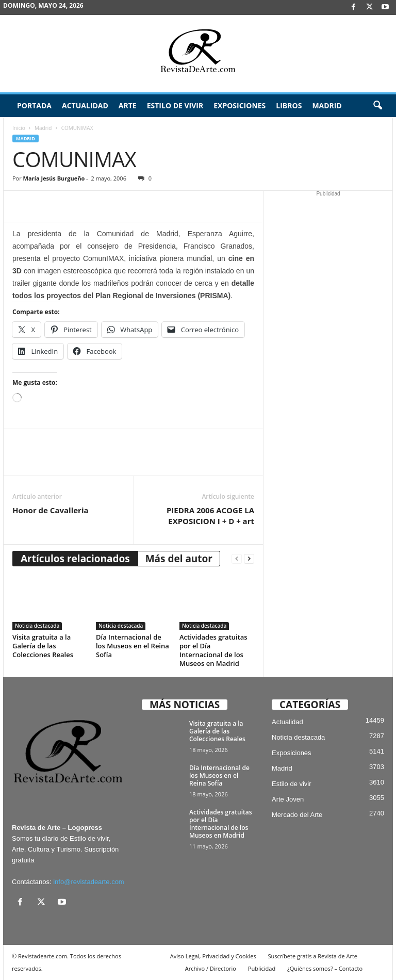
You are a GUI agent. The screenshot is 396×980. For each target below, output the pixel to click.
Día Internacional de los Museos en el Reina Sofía (133, 646)
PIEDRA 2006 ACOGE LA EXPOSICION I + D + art (210, 516)
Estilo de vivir (175, 105)
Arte (128, 105)
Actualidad (85, 105)
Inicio (19, 128)
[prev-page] (237, 559)
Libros (289, 105)
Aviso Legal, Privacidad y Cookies (213, 956)
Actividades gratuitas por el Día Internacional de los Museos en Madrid (213, 650)
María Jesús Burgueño (54, 178)
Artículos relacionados (75, 559)
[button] (377, 106)
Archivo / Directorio (211, 968)
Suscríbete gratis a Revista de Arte (313, 956)
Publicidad (262, 968)
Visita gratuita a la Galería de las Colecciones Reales (43, 646)
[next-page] (249, 559)
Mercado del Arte (297, 815)
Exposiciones (240, 105)
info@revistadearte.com (88, 882)
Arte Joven (288, 799)
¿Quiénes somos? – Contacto (325, 968)
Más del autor (179, 559)
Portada (34, 105)
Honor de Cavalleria (51, 510)
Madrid (327, 105)
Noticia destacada (37, 626)
